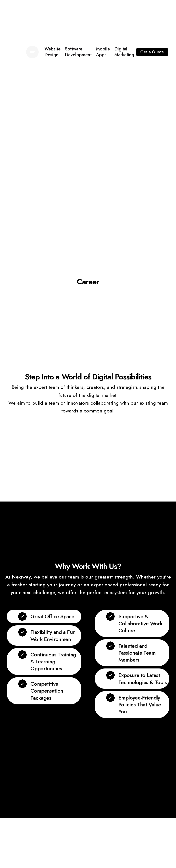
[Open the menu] (32, 52)
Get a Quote (152, 52)
